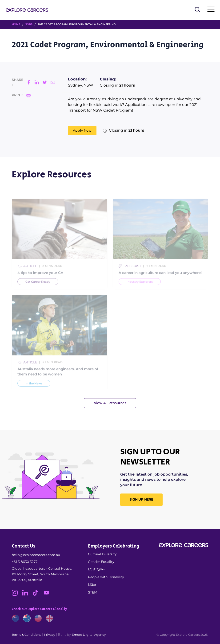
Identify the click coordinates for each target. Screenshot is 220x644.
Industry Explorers (140, 288)
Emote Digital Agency (89, 635)
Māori (93, 585)
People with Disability (106, 577)
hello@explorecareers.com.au (36, 555)
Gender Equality (101, 562)
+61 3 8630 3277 (25, 562)
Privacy (50, 635)
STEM (93, 592)
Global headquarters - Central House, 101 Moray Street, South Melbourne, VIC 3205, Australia (42, 574)
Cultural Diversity (102, 554)
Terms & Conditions (26, 635)
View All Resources (110, 403)
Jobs (29, 24)
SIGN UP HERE (141, 499)
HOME (16, 24)
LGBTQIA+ (96, 569)
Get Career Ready (38, 288)
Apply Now (82, 130)
